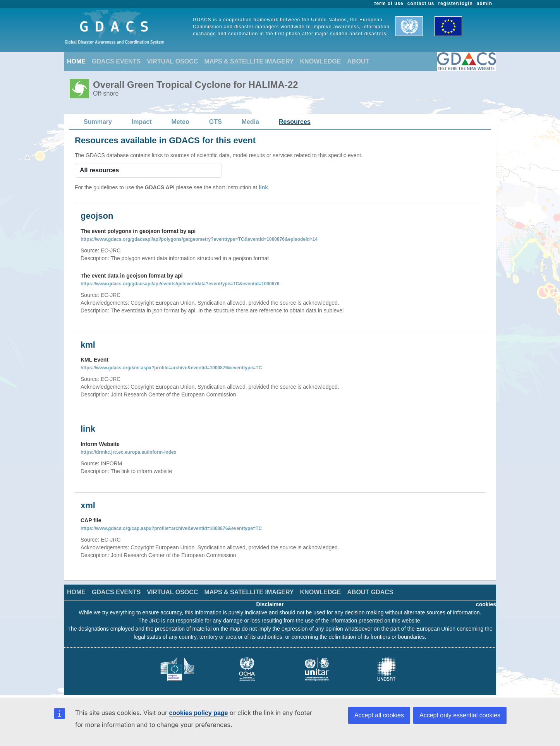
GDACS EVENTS (116, 61)
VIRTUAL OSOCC (172, 61)
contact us (421, 3)
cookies (486, 604)
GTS (216, 122)
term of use (389, 3)
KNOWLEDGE (321, 61)
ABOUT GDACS (370, 592)
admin (484, 3)
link (263, 187)
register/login (455, 3)
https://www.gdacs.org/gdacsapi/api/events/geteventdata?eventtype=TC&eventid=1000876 (180, 284)
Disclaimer (270, 604)
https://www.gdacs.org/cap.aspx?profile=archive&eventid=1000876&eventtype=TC (171, 528)
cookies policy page (198, 713)
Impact (142, 122)
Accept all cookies (379, 715)
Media (250, 122)
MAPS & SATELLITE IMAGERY (249, 61)
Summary (98, 122)
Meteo (180, 122)
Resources (295, 122)
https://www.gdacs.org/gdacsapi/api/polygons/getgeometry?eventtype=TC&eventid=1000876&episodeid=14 (199, 239)
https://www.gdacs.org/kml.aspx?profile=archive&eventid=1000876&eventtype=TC (171, 368)
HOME (76, 61)
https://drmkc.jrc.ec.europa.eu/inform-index (128, 452)
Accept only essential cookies (460, 715)
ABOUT (358, 61)
